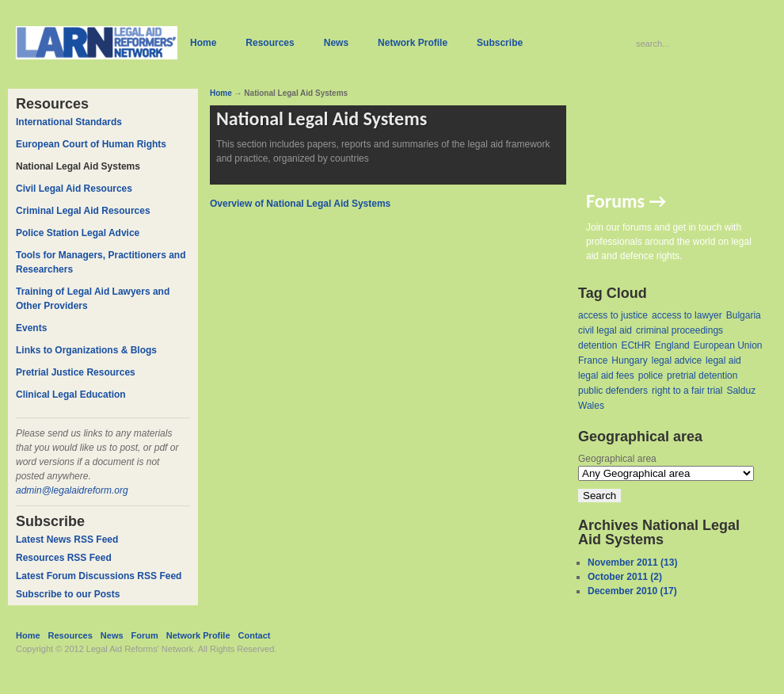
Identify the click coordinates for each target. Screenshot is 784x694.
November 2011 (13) (632, 562)
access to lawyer (687, 315)
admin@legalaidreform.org (72, 490)
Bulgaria (744, 315)
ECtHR (636, 345)
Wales (591, 406)
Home (221, 93)
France (593, 360)
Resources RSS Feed (64, 558)
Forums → (626, 201)
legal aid (723, 360)
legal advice (677, 360)
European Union (728, 345)
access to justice (613, 315)
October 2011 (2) (625, 577)
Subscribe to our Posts (68, 594)
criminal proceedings (679, 330)
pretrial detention (702, 376)
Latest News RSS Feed (67, 540)
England (672, 345)
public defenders (613, 391)
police (651, 376)
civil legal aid (605, 330)
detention (598, 345)
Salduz (741, 391)
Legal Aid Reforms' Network (140, 649)
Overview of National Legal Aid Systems (300, 204)
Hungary (629, 360)
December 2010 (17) (632, 591)
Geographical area (617, 459)
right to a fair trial (687, 391)
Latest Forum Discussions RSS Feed (99, 576)
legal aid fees (606, 376)
